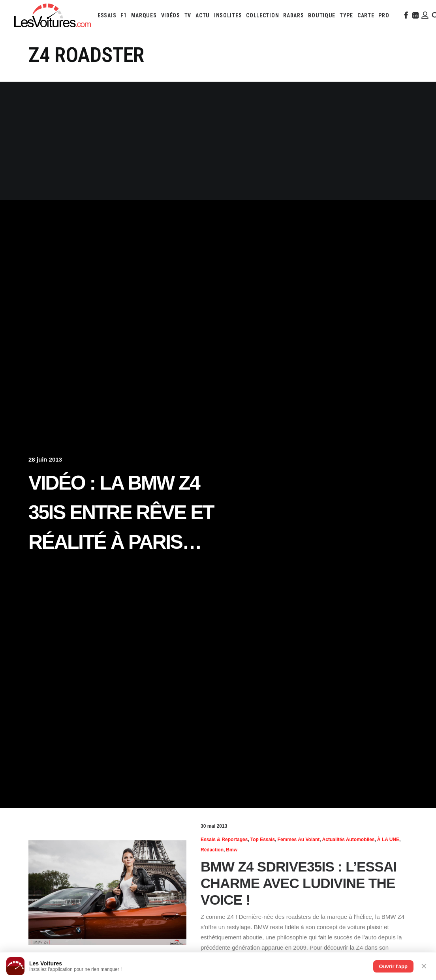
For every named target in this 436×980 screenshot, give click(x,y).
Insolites (228, 15)
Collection (262, 15)
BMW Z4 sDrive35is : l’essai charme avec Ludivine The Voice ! (299, 883)
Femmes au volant (299, 840)
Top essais (263, 840)
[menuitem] (107, 15)
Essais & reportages (224, 840)
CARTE (366, 15)
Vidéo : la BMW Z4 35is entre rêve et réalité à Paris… (121, 512)
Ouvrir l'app (393, 966)
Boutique (322, 15)
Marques (144, 15)
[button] (405, 15)
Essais (107, 15)
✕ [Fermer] (424, 966)
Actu (203, 15)
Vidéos (171, 15)
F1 (123, 15)
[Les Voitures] (53, 15)
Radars (293, 15)
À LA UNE (388, 840)
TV (188, 15)
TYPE (346, 15)
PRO (384, 15)
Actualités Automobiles (349, 840)
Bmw (232, 850)
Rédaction (212, 850)
